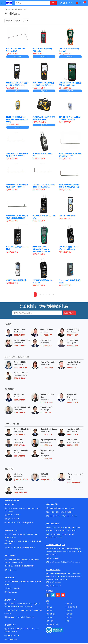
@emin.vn (13, 592)
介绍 (48, 604)
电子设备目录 (51, 614)
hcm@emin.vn (30, 548)
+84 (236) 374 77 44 (15, 617)
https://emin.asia (71, 516)
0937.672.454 (20, 445)
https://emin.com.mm (55, 537)
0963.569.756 (46, 346)
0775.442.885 (46, 413)
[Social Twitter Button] (53, 595)
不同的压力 (23, 9)
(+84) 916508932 (21, 493)
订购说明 (49, 617)
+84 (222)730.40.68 (27, 566)
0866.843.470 (46, 434)
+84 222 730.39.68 (14, 566)
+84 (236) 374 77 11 (15, 610)
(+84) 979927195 (47, 480)
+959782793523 (55, 534)
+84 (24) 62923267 (14, 515)
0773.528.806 (72, 403)
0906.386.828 (46, 445)
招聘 (68, 621)
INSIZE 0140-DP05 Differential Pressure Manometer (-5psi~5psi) (42, 249)
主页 (6, 9)
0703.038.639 (20, 434)
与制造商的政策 (72, 607)
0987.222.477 (46, 335)
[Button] (2, 3)
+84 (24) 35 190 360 (15, 523)
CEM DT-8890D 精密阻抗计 (16, 280)
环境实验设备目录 (52, 624)
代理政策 (69, 617)
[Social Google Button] (58, 595)
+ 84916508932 (54, 512)
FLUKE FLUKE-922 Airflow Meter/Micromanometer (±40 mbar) (17, 119)
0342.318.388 (46, 459)
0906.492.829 (20, 400)
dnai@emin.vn (13, 639)
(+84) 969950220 (21, 480)
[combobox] (31, 3)
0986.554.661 (72, 346)
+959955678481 (66, 534)
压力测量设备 (13, 9)
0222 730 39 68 (20, 367)
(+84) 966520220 (14, 519)
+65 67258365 (69, 512)
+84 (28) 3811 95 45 (15, 548)
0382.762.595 (20, 335)
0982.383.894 (72, 335)
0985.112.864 (20, 346)
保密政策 (49, 607)
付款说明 (69, 604)
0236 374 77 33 (47, 403)
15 (50, 294)
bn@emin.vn (13, 570)
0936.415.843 (20, 378)
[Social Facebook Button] (48, 595)
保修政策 (69, 614)
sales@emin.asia (55, 516)
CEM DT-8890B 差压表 (67, 216)
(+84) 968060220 (74, 482)
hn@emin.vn (29, 523)
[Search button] (53, 3)
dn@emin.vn (30, 617)
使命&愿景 (50, 621)
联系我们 (49, 611)
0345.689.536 (20, 413)
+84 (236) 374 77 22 (29, 610)
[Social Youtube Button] (63, 595)
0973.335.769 (72, 434)
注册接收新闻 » (69, 313)
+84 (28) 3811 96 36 (15, 541)
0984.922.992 (20, 456)
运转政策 (69, 611)
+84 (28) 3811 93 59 (29, 541)
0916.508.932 (72, 445)
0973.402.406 (72, 367)
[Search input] (31, 3)
